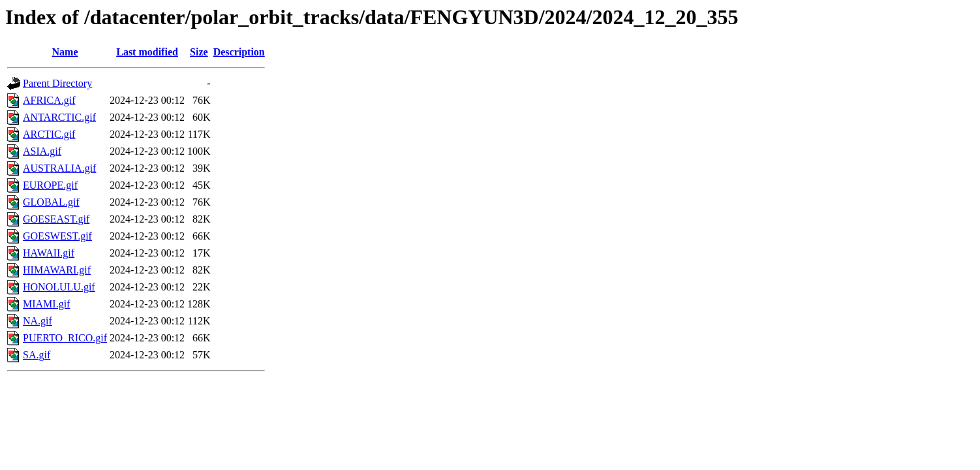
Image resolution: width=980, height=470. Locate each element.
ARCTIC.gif (49, 134)
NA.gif (38, 321)
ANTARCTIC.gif (59, 117)
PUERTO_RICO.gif (65, 338)
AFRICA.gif (49, 100)
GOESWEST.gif (57, 236)
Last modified (147, 52)
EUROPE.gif (50, 185)
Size (199, 52)
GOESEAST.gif (56, 219)
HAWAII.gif (49, 253)
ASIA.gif (42, 151)
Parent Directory (57, 83)
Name (65, 52)
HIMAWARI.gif (57, 270)
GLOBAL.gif (51, 202)
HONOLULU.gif (59, 287)
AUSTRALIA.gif (59, 168)
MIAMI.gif (46, 304)
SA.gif (37, 355)
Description (239, 52)
